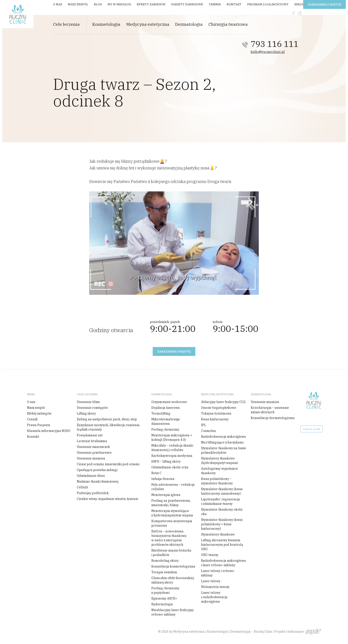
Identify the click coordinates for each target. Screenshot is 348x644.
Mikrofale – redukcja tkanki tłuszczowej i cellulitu (172, 448)
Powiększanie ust (90, 435)
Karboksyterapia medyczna (172, 456)
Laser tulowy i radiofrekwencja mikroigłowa (214, 597)
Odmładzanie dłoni (91, 476)
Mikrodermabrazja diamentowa (166, 421)
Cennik (215, 4)
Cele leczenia (66, 24)
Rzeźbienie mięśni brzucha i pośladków (171, 553)
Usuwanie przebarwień (94, 453)
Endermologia (162, 604)
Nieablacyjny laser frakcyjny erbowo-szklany (173, 612)
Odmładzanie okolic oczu (170, 467)
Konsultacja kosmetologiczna (173, 566)
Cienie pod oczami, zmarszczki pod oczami (108, 464)
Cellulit (82, 487)
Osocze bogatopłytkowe (219, 408)
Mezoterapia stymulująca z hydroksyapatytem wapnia (172, 513)
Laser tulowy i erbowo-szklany (218, 573)
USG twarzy (210, 555)
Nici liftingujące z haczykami (222, 442)
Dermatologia (189, 24)
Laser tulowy (211, 581)
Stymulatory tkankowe (218, 534)
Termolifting (161, 413)
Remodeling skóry (165, 561)
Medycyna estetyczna (148, 24)
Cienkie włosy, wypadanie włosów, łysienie (108, 499)
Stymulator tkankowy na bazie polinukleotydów (224, 450)
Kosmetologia (106, 24)
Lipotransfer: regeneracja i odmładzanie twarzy (220, 502)
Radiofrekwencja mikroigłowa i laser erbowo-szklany (223, 563)
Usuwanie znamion (91, 458)
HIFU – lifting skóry (166, 461)
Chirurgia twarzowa (228, 24)
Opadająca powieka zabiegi (97, 470)
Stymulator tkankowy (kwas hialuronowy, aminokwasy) (222, 491)
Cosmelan (209, 431)
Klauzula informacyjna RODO (49, 431)
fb (294, 13)
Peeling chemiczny (165, 429)
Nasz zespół (78, 4)
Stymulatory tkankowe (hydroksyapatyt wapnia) (220, 461)
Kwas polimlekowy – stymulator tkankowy (217, 481)
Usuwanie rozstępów (92, 408)
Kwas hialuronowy (215, 419)
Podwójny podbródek (93, 493)
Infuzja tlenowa (163, 479)
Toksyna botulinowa (216, 413)
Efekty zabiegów (151, 4)
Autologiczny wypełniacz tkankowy (219, 471)
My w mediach (119, 4)
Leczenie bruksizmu (92, 441)
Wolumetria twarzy (215, 587)
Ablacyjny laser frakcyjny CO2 (223, 402)
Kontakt (234, 4)
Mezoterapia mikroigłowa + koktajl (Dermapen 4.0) (172, 437)
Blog (98, 4)
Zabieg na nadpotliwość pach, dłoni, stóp (107, 419)
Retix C (156, 473)
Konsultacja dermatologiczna (273, 418)
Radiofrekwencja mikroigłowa (223, 437)
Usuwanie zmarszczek (93, 447)
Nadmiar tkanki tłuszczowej (98, 481)
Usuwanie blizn (88, 402)
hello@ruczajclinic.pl (268, 52)
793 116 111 (275, 44)
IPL (204, 425)
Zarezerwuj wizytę (324, 5)
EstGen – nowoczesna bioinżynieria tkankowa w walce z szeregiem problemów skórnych (169, 538)
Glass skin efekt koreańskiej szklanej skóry (173, 580)
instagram (300, 13)
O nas (58, 4)
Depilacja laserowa (166, 408)
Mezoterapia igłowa (166, 495)
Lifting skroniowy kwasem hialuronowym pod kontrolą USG (222, 545)
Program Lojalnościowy (268, 4)
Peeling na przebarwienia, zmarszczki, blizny (171, 503)
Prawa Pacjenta (39, 425)
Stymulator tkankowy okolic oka (222, 512)
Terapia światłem (164, 572)
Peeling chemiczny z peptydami (165, 590)
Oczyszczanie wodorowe (169, 402)
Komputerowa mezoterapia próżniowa (172, 523)
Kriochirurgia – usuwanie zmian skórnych (270, 410)
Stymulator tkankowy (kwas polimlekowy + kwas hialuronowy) (222, 524)
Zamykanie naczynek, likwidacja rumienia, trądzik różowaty (108, 427)
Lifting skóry (86, 413)
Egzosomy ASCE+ (164, 598)
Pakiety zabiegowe (187, 4)
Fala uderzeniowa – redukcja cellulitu (173, 487)
